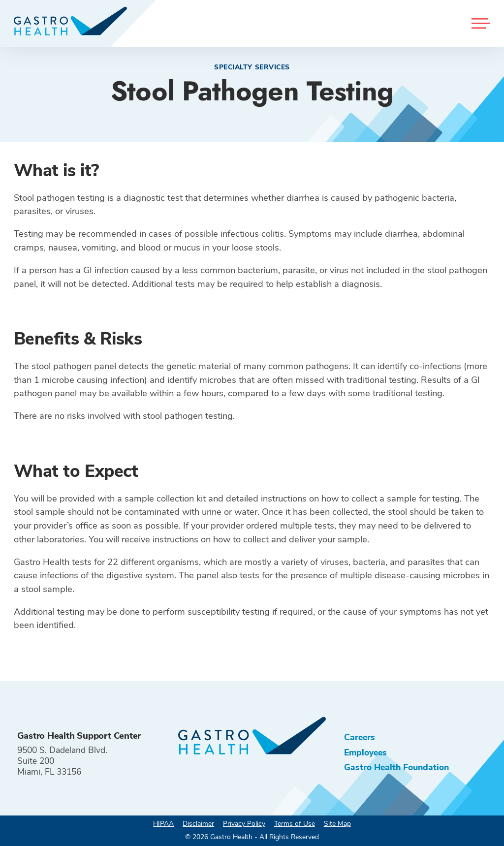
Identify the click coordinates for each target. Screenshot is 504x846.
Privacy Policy (244, 824)
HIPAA (163, 824)
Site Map (337, 824)
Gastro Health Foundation (396, 767)
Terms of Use (295, 824)
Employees (365, 752)
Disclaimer (198, 824)
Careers (360, 737)
